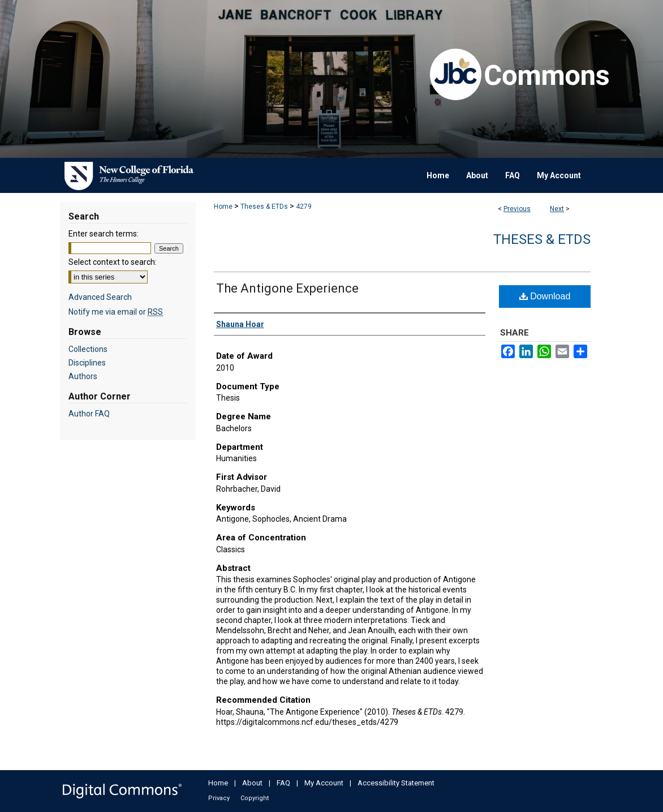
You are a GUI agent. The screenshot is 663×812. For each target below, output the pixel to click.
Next (557, 209)
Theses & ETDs (264, 207)
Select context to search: (113, 262)
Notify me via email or (116, 312)
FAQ (283, 783)
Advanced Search (100, 297)
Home (223, 207)
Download (545, 296)
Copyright (255, 798)
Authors (83, 376)
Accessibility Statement (396, 783)
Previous (517, 209)
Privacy (219, 798)
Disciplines (87, 363)
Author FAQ (89, 414)
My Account (324, 783)
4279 (304, 207)
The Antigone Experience (287, 288)
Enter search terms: (104, 234)
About (252, 783)
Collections (88, 349)
